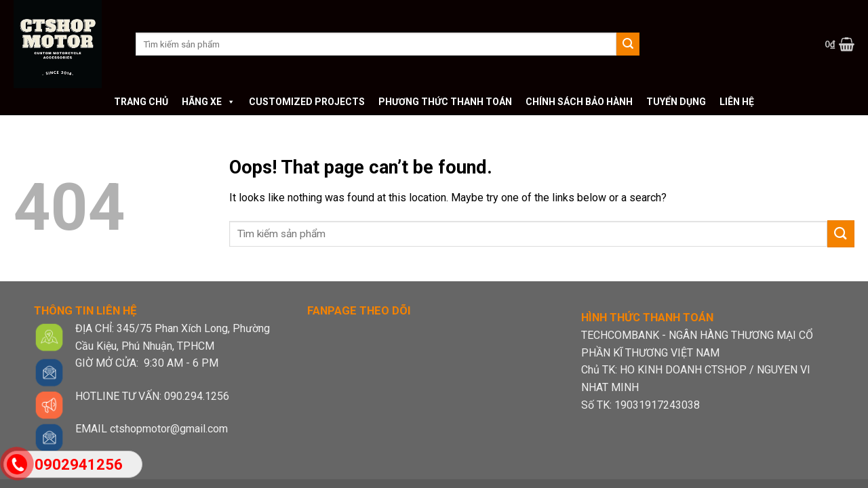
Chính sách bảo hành (579, 102)
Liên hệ (737, 102)
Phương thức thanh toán (445, 102)
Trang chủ (141, 102)
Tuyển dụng (676, 102)
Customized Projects (307, 102)
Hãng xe (209, 102)
